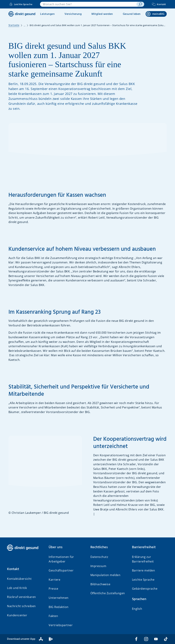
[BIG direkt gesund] (22, 14)
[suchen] (140, 4)
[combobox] (88, 4)
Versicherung (73, 14)
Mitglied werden (102, 14)
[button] (25, 569)
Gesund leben (132, 14)
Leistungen (47, 14)
